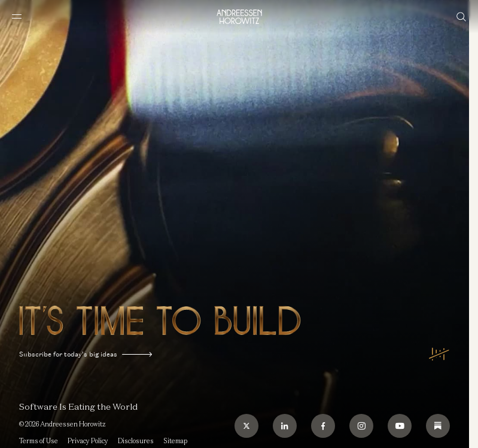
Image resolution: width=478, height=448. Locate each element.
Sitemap (175, 441)
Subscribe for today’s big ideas (86, 354)
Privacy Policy (88, 441)
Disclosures (136, 441)
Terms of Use (39, 441)
